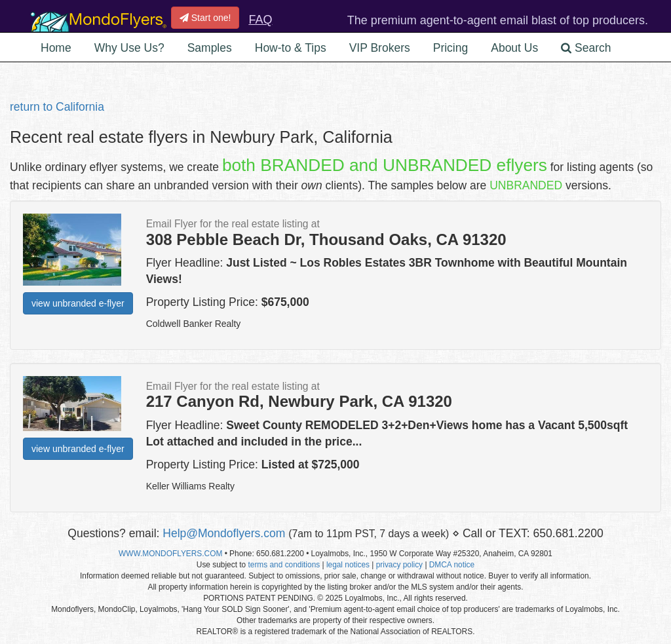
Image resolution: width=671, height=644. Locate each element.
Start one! (205, 18)
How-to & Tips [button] (291, 48)
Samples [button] (210, 48)
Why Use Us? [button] (129, 48)
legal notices (348, 565)
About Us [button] (514, 48)
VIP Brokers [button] (380, 48)
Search (586, 48)
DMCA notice (452, 565)
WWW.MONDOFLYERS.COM (170, 554)
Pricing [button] (451, 48)
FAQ (260, 20)
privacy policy (399, 565)
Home (56, 48)
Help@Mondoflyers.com (224, 533)
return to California (57, 107)
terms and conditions (284, 565)
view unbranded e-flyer (78, 303)
